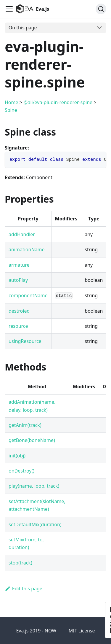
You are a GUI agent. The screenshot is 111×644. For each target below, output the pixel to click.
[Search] (101, 9)
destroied (19, 311)
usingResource (25, 341)
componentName (28, 295)
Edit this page (24, 589)
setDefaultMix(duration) (35, 524)
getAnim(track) (25, 425)
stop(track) (20, 563)
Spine (11, 110)
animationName (27, 249)
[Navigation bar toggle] (9, 9)
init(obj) (17, 456)
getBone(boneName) (32, 440)
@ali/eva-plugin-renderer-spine (58, 102)
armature (19, 265)
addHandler (22, 234)
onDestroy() (21, 471)
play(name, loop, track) (34, 486)
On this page (23, 28)
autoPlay (18, 280)
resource (18, 326)
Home (12, 102)
